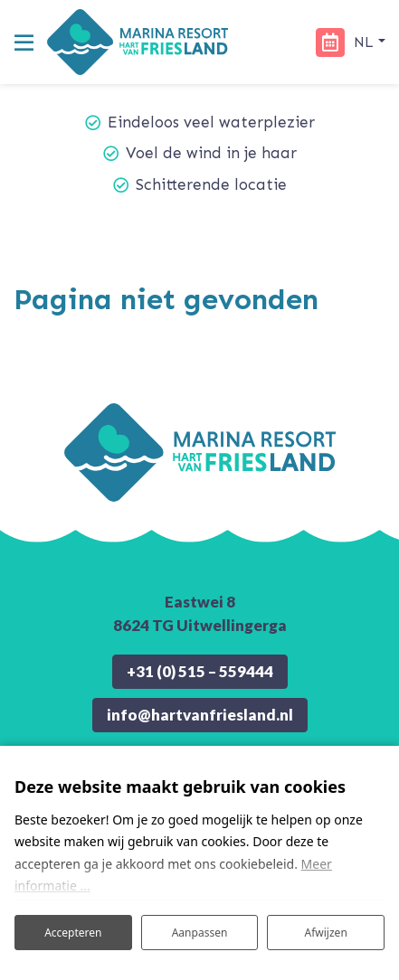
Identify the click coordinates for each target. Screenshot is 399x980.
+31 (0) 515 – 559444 (200, 671)
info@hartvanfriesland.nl (200, 715)
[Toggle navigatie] (24, 42)
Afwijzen (326, 933)
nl (366, 42)
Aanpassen (200, 933)
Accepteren (73, 933)
